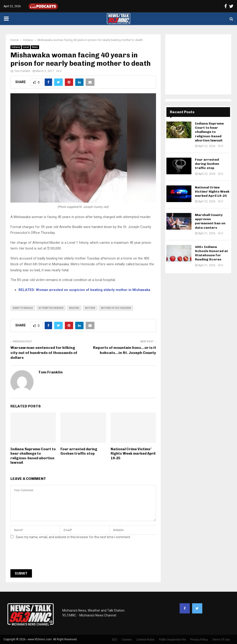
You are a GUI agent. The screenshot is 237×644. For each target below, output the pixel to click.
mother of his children (116, 308)
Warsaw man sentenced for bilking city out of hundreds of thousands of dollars (44, 353)
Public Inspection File (172, 640)
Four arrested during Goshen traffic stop (79, 451)
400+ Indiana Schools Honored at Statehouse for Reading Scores (211, 253)
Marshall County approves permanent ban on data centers (210, 221)
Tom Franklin (22, 71)
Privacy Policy (199, 640)
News (35, 47)
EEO (115, 640)
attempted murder (51, 308)
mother (90, 308)
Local (26, 47)
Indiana (16, 47)
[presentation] (46, 556)
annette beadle (23, 308)
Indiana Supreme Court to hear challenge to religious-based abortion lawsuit (33, 456)
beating (74, 308)
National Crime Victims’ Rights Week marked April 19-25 (133, 454)
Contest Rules (145, 640)
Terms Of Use (221, 640)
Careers (127, 640)
